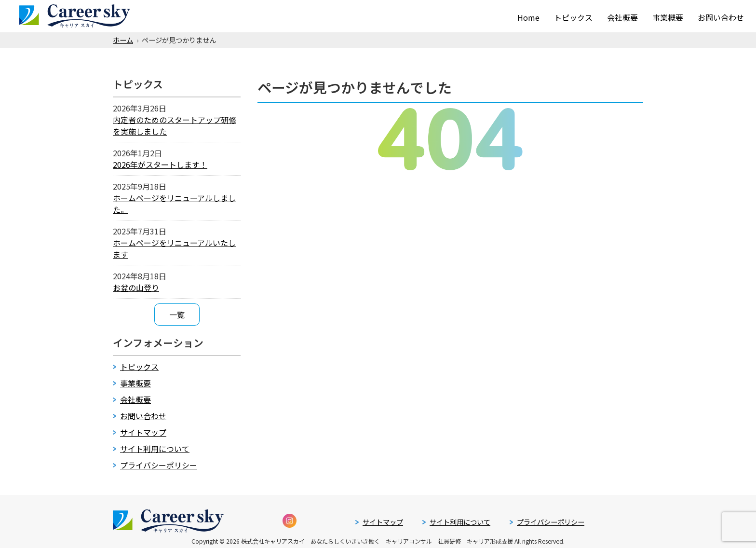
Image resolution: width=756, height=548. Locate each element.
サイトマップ (143, 432)
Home (528, 15)
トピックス (573, 15)
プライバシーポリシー (159, 465)
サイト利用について (155, 449)
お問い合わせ (721, 15)
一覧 (177, 315)
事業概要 (668, 15)
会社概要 (622, 15)
